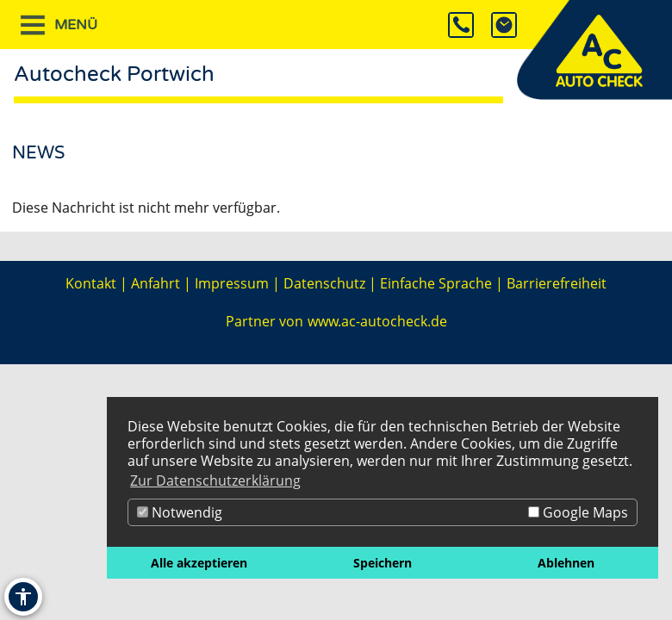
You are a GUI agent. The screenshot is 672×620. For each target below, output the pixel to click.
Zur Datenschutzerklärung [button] (215, 480)
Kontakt (91, 283)
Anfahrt (156, 283)
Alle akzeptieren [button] (199, 563)
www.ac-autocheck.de (377, 321)
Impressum (232, 283)
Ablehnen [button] (566, 563)
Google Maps (578, 512)
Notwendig (180, 512)
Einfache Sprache (436, 283)
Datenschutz (324, 283)
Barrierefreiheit (557, 283)
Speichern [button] (383, 563)
